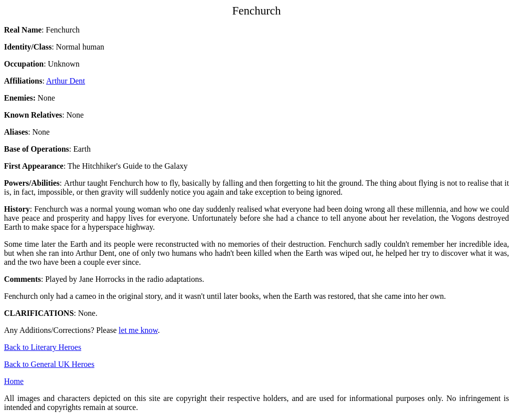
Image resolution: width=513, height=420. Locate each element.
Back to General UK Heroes (49, 364)
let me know (138, 330)
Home (14, 381)
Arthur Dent (66, 81)
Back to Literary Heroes (43, 347)
